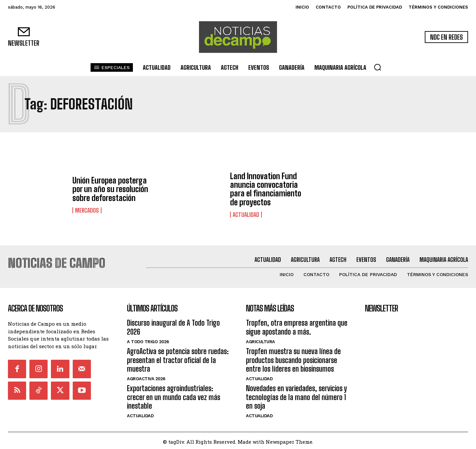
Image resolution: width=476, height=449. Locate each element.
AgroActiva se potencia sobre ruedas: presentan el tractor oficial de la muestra (178, 358)
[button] (377, 67)
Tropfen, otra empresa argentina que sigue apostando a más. (297, 325)
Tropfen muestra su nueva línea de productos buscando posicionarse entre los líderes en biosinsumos (293, 358)
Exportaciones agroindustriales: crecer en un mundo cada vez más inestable (174, 395)
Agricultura (260, 339)
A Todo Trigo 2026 (148, 339)
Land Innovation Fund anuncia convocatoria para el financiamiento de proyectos (266, 189)
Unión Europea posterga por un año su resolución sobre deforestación (110, 189)
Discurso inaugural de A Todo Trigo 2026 (173, 325)
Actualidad (246, 215)
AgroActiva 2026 (146, 376)
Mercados (87, 210)
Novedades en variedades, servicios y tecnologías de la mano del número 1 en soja (296, 395)
